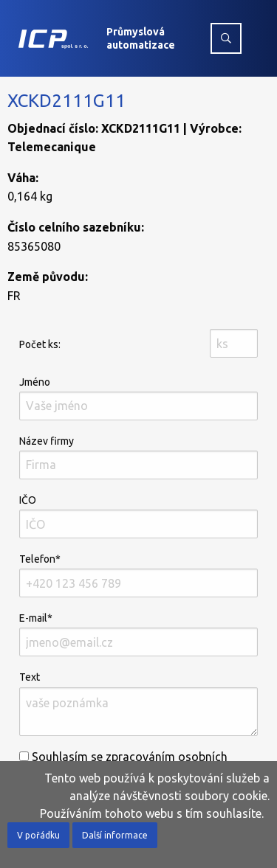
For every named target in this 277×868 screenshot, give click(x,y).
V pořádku (38, 835)
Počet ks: (40, 344)
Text (138, 703)
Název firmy (138, 457)
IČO (138, 516)
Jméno (138, 398)
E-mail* (138, 634)
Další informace (115, 835)
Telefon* (138, 575)
